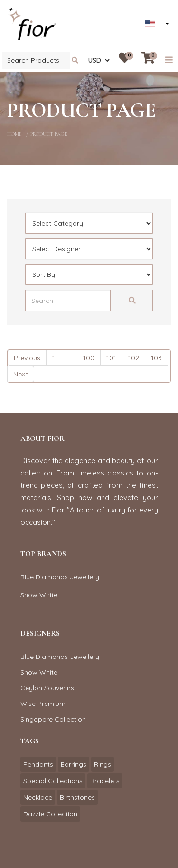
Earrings (74, 764)
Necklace (38, 797)
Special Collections (53, 781)
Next (21, 374)
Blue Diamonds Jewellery (60, 577)
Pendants (38, 764)
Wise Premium (43, 704)
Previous (27, 358)
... (69, 358)
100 (89, 358)
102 (134, 358)
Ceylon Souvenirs (47, 688)
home (14, 134)
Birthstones (77, 797)
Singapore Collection (53, 719)
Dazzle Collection (50, 814)
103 (156, 358)
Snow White (39, 595)
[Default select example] (89, 223)
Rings (103, 764)
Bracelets (105, 781)
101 (111, 358)
